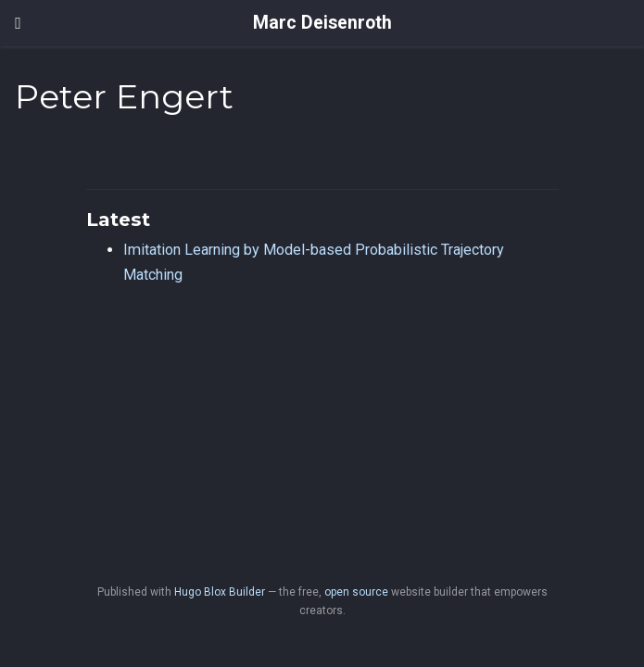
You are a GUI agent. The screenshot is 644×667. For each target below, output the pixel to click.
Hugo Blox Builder (220, 592)
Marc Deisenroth (322, 23)
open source (356, 592)
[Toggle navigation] (18, 23)
